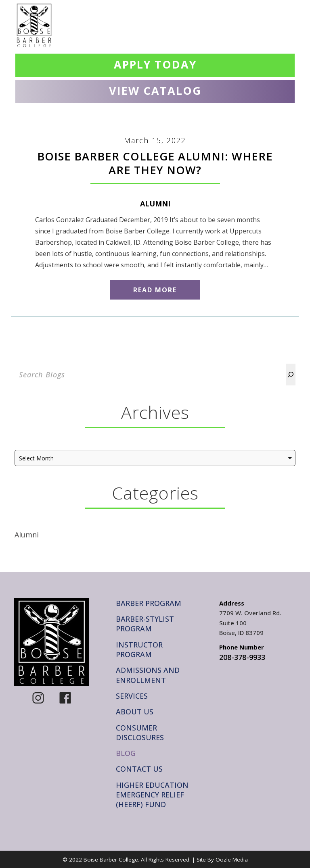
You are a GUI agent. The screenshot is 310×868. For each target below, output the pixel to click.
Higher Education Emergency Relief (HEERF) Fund (152, 795)
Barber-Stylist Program (145, 624)
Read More (155, 290)
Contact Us (139, 769)
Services (132, 696)
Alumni (155, 204)
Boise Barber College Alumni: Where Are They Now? (155, 163)
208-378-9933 (242, 657)
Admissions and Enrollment (148, 675)
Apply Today (155, 64)
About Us (135, 712)
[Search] (291, 375)
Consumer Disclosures (140, 733)
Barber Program (149, 603)
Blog (126, 753)
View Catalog (155, 91)
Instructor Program (139, 649)
